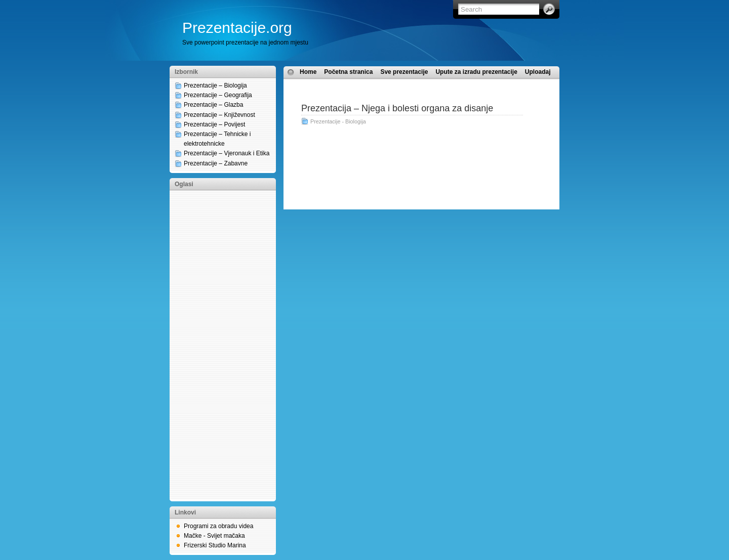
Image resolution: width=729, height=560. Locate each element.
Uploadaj (538, 72)
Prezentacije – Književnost (219, 115)
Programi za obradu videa (218, 526)
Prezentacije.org (237, 28)
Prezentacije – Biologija (215, 85)
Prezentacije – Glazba (213, 105)
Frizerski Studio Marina (215, 545)
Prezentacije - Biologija (338, 121)
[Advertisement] (215, 345)
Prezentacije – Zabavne (216, 163)
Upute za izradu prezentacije (476, 72)
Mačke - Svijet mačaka (214, 536)
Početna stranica (348, 72)
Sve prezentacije (404, 72)
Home (308, 72)
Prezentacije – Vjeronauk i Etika (227, 153)
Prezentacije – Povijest (214, 124)
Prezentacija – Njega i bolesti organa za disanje (397, 108)
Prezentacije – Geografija (218, 95)
